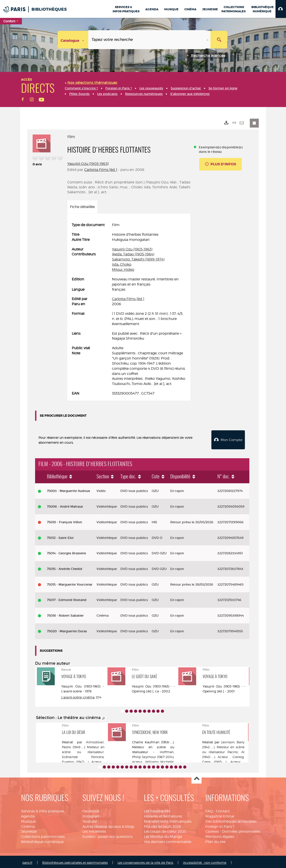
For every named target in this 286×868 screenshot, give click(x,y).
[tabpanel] (129, 309)
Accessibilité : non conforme (205, 861)
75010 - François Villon (64, 520)
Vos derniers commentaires (168, 840)
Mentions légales (220, 835)
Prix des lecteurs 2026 (163, 825)
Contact (223, 809)
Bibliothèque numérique (42, 840)
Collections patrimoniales (43, 835)
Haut (197, 777)
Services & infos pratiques (43, 809)
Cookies (212, 830)
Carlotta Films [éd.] (101, 170)
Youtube (90, 820)
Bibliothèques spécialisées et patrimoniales (75, 861)
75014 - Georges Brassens (66, 551)
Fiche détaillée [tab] (82, 207)
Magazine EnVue (220, 814)
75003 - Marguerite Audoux (68, 489)
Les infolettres (94, 830)
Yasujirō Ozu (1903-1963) (88, 164)
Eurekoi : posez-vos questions (107, 835)
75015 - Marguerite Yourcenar (70, 583)
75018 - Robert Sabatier (65, 614)
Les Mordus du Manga (163, 835)
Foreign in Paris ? (220, 825)
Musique (28, 820)
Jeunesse (29, 830)
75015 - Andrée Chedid (65, 567)
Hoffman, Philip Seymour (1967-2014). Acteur (153, 755)
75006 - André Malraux (65, 505)
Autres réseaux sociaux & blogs (108, 825)
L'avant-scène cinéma (78, 695)
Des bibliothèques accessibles (231, 820)
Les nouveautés (157, 809)
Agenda (28, 814)
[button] (281, 9)
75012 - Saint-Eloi (60, 536)
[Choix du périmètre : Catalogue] (73, 40)
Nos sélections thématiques (168, 820)
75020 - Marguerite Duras (67, 629)
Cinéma (28, 825)
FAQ (209, 809)
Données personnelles (241, 830)
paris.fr (27, 861)
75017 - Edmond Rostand (67, 598)
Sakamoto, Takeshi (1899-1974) (138, 259)
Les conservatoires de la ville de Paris (145, 861)
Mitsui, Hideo (123, 270)
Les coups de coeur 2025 (165, 830)
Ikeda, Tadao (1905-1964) (133, 254)
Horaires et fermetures (163, 814)
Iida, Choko (122, 264)
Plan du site (215, 840)
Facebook (91, 809)
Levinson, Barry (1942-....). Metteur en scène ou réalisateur (223, 745)
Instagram (91, 814)
